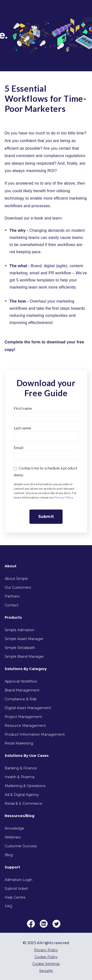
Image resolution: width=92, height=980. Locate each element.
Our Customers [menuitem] (18, 587)
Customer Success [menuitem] (21, 846)
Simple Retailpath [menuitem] (20, 648)
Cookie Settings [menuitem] (46, 964)
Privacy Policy (64, 497)
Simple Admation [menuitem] (20, 630)
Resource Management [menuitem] (25, 726)
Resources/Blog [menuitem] (20, 816)
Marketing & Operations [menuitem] (25, 786)
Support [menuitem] (12, 867)
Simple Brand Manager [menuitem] (24, 657)
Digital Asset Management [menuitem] (28, 708)
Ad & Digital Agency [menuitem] (22, 795)
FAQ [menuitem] (8, 906)
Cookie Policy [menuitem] (46, 957)
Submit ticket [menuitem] (16, 889)
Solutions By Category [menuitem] (26, 669)
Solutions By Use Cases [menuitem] (27, 756)
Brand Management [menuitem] (22, 690)
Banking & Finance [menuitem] (21, 768)
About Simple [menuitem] (16, 579)
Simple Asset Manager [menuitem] (24, 639)
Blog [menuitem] (9, 855)
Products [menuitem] (13, 617)
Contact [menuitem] (12, 605)
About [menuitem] (11, 566)
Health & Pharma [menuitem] (20, 777)
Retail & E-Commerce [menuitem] (23, 804)
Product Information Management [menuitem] (35, 734)
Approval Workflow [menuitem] (21, 681)
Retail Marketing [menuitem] (19, 743)
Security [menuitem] (46, 971)
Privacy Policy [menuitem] (46, 950)
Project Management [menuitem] (23, 717)
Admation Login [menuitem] (19, 880)
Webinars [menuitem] (13, 837)
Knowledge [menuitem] (14, 828)
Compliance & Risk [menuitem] (21, 699)
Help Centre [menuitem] (15, 897)
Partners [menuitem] (12, 596)
